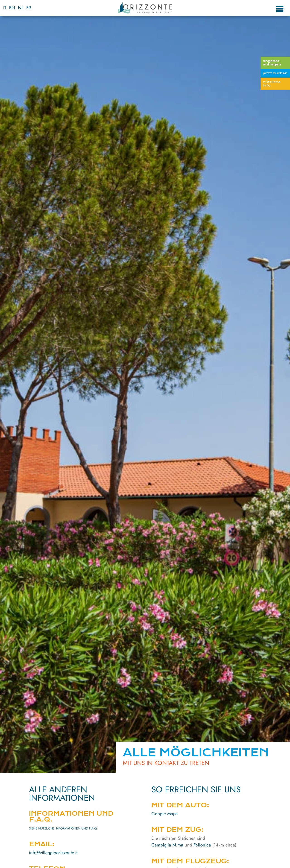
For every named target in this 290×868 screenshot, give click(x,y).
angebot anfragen (272, 63)
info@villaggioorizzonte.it (53, 853)
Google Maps (164, 814)
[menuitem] (5, 8)
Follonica (202, 845)
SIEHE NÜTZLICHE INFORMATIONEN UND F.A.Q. (63, 828)
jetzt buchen (275, 73)
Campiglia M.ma (167, 845)
